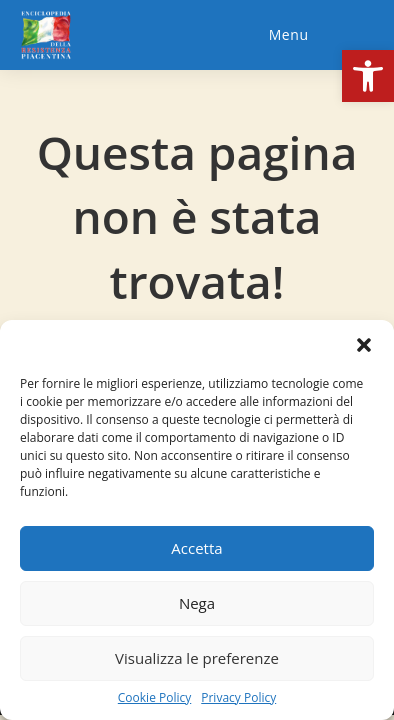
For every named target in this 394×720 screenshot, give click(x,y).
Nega (197, 603)
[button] (368, 76)
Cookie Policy (154, 698)
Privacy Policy (238, 698)
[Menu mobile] (286, 35)
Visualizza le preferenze (197, 658)
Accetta (196, 548)
